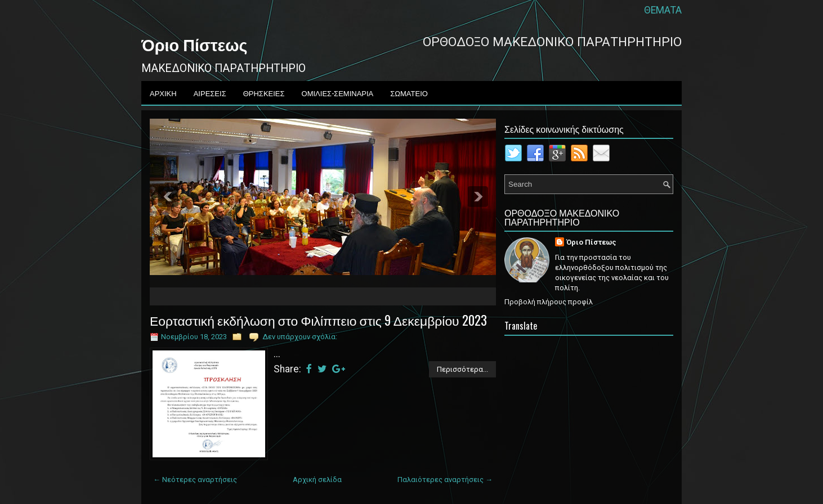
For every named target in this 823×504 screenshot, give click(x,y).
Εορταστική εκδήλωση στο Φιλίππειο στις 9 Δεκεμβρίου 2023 (318, 320)
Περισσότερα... (462, 369)
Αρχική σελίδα (317, 480)
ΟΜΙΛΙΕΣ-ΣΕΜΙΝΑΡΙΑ (338, 93)
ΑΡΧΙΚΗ (163, 93)
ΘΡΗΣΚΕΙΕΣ (264, 93)
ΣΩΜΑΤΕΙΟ (409, 93)
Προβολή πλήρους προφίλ (549, 302)
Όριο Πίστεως (194, 44)
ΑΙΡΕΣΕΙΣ (210, 93)
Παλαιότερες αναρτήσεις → (445, 480)
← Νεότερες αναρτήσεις (195, 480)
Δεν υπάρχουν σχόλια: (300, 337)
